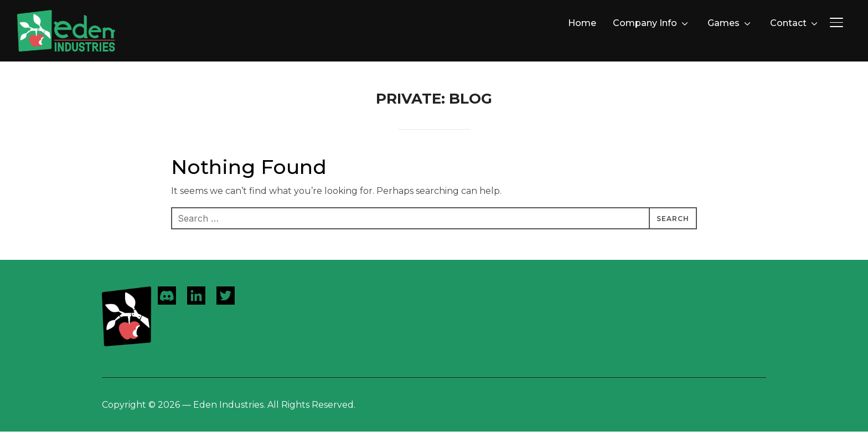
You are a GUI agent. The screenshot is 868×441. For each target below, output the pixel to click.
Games (724, 23)
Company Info (645, 23)
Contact (788, 23)
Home (582, 23)
